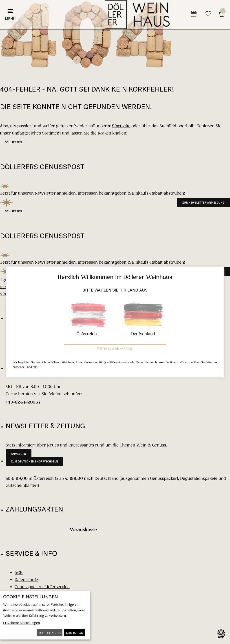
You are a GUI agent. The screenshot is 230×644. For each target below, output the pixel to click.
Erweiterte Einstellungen (21, 623)
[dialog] (45, 615)
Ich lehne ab (50, 633)
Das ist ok (75, 633)
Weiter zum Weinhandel (115, 349)
